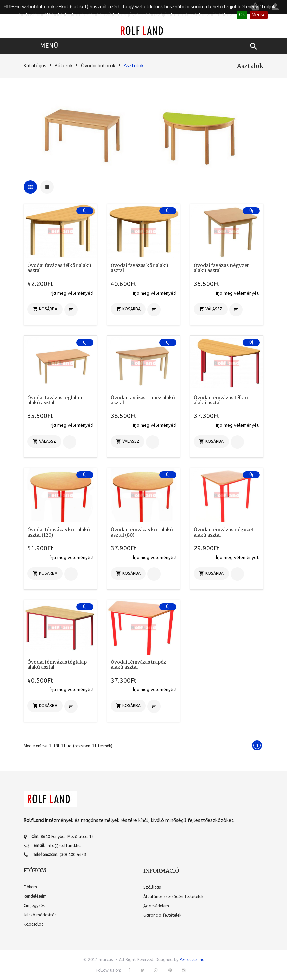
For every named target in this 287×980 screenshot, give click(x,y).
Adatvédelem (156, 906)
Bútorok (64, 66)
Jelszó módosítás (40, 915)
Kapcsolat (33, 924)
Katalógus (35, 66)
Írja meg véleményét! (71, 293)
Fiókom (30, 887)
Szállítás (152, 887)
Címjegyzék (34, 906)
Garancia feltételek (162, 915)
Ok (242, 15)
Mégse (259, 15)
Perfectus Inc (192, 960)
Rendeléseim (35, 896)
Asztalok (134, 66)
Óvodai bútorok (98, 66)
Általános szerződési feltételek (173, 897)
